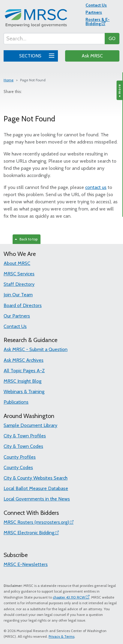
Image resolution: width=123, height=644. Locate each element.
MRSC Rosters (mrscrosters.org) (36, 522)
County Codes (18, 467)
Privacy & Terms (61, 636)
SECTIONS (36, 55)
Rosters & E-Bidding (97, 22)
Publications (16, 402)
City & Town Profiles (25, 436)
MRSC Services (19, 274)
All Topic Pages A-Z (24, 371)
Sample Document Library (30, 425)
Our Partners (17, 316)
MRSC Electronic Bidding (29, 533)
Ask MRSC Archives (24, 360)
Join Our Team (18, 295)
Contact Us (96, 5)
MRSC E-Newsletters (26, 564)
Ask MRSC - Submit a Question (36, 349)
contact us (96, 187)
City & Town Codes (23, 446)
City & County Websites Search (36, 478)
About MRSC (17, 263)
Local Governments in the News (37, 499)
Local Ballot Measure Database (36, 488)
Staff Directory (19, 284)
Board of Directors (23, 305)
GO (112, 38)
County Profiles (20, 457)
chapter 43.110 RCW (69, 597)
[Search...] (54, 39)
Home (9, 80)
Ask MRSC (92, 56)
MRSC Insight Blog (22, 381)
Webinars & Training (24, 392)
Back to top (26, 239)
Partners (94, 12)
